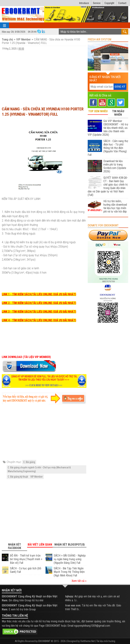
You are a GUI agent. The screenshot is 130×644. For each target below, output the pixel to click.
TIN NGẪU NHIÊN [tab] (118, 113)
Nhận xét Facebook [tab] (15, 546)
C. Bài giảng (29, 462)
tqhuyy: (69, 596)
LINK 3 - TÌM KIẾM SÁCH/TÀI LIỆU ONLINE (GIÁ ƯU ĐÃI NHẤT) (39, 312)
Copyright (109, 3)
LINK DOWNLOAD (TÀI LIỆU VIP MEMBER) (26, 357)
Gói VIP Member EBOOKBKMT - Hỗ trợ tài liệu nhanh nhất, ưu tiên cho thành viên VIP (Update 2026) (108, 128)
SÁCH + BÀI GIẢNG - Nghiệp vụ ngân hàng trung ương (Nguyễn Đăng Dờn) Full (70, 559)
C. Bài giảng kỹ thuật (18, 477)
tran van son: (73, 605)
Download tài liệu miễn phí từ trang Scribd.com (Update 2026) (115, 166)
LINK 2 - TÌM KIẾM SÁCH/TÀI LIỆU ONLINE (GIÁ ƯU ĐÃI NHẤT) (39, 303)
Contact (122, 3)
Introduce (84, 3)
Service (97, 3)
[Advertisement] (44, 77)
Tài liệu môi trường (106, 641)
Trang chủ (8, 39)
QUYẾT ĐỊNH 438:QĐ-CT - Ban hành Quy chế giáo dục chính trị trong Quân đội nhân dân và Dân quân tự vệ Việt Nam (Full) (108, 186)
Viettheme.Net (88, 641)
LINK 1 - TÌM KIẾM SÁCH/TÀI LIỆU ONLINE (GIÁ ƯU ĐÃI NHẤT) (39, 294)
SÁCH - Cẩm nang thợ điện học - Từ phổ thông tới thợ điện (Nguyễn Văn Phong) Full (108, 148)
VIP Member (24, 39)
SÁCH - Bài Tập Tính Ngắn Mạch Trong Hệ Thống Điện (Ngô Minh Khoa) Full (69, 572)
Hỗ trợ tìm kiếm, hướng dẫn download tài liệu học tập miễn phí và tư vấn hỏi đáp (115, 206)
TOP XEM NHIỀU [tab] (98, 111)
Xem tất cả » (79, 581)
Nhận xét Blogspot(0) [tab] (70, 545)
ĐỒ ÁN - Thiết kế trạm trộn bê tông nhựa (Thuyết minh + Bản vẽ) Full (26, 559)
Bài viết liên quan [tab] (40, 545)
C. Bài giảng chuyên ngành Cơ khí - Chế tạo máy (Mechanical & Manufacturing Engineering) (39, 469)
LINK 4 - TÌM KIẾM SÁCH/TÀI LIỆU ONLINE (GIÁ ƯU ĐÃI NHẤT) (39, 320)
